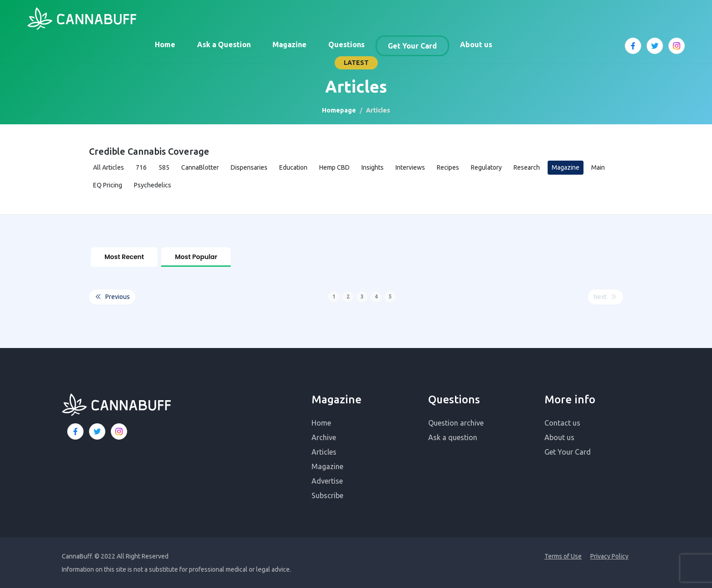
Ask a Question (224, 44)
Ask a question (453, 436)
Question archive (456, 422)
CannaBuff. (77, 555)
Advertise (327, 480)
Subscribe (327, 495)
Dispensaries (249, 167)
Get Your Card (412, 46)
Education (293, 167)
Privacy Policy (609, 555)
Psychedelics (153, 185)
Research (527, 167)
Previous (112, 296)
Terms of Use (563, 555)
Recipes (448, 167)
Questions (346, 44)
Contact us (562, 422)
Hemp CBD (334, 167)
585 (164, 167)
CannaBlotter (200, 167)
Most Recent (124, 257)
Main (598, 167)
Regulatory (486, 167)
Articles (324, 451)
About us (476, 44)
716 (141, 167)
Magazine (289, 44)
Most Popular (196, 257)
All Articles (109, 167)
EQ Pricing (108, 185)
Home (165, 44)
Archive (324, 436)
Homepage (339, 110)
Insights (373, 167)
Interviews (410, 167)
